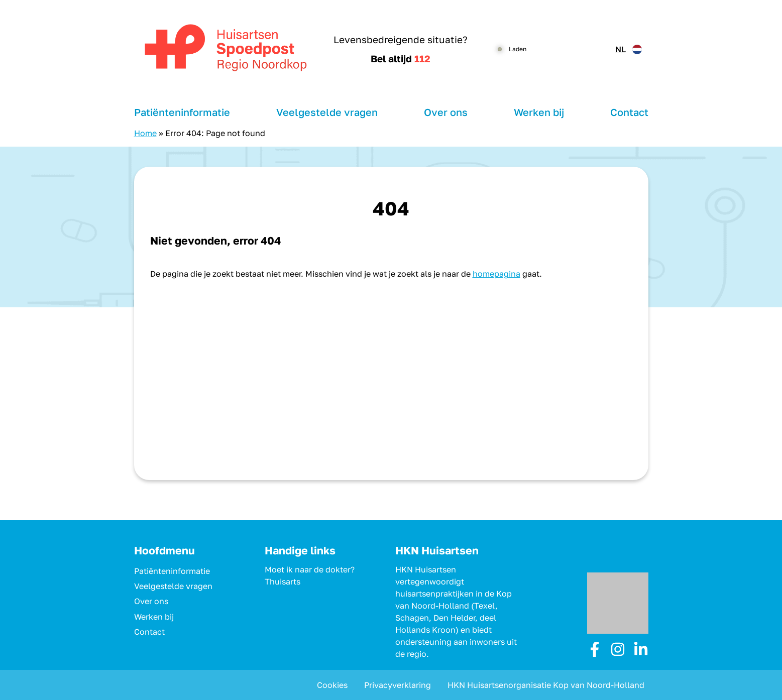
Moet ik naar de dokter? (310, 569)
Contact (629, 112)
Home (145, 133)
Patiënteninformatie (182, 112)
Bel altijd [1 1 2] (401, 59)
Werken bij (539, 112)
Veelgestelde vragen (327, 112)
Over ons (446, 112)
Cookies (332, 685)
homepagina (496, 274)
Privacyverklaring (398, 685)
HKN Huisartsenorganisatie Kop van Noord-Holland (546, 685)
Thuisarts (283, 581)
